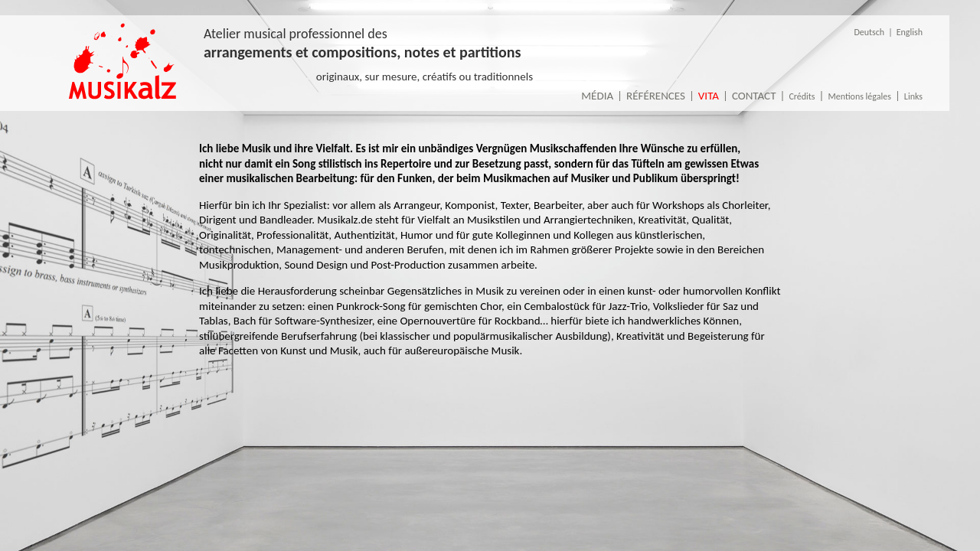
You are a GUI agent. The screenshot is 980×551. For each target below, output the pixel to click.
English (910, 32)
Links (913, 96)
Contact (754, 96)
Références (656, 96)
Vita (709, 96)
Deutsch (869, 32)
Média (597, 96)
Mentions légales (859, 96)
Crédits (802, 96)
